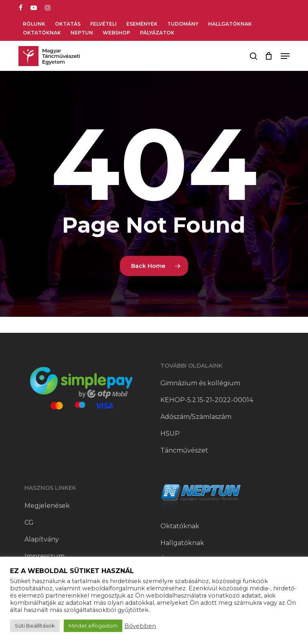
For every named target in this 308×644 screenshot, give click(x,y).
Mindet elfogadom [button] (93, 626)
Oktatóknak (180, 526)
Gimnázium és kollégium (200, 383)
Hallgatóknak (182, 543)
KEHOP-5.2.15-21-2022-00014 (207, 400)
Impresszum (45, 556)
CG (29, 522)
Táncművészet (184, 450)
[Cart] (269, 56)
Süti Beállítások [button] (35, 626)
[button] (285, 56)
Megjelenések (47, 506)
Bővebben (140, 626)
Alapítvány (42, 539)
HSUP (170, 434)
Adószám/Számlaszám (196, 417)
